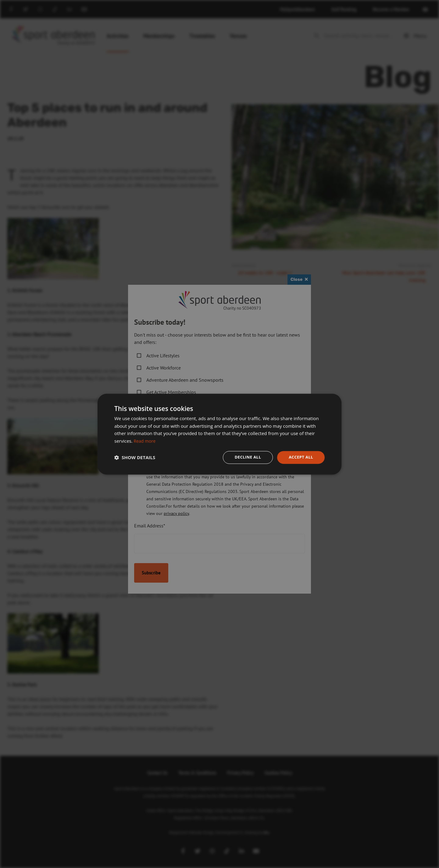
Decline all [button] (245, 457)
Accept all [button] (300, 457)
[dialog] (220, 434)
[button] (135, 457)
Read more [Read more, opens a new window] (146, 441)
